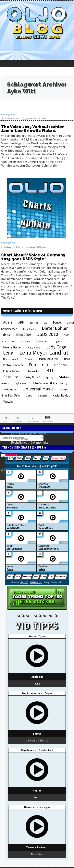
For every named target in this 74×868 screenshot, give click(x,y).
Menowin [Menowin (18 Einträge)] (29, 359)
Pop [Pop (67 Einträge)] (32, 365)
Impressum (20, 438)
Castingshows (8, 114)
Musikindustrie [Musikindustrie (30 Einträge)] (49, 359)
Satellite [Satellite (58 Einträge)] (11, 377)
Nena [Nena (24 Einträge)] (67, 359)
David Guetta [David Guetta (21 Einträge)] (29, 329)
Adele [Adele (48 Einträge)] (8, 322)
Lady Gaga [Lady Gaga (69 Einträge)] (56, 347)
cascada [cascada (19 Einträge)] (34, 323)
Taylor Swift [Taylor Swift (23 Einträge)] (21, 383)
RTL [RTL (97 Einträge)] (50, 370)
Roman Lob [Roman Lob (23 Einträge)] (34, 371)
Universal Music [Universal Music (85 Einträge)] (38, 389)
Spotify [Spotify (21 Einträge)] (50, 377)
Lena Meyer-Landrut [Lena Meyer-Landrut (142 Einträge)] (44, 352)
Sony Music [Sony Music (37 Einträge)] (32, 377)
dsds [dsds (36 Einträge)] (6, 335)
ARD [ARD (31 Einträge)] (21, 322)
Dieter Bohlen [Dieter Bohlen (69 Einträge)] (55, 328)
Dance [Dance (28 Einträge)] (57, 322)
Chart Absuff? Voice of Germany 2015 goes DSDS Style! (33, 257)
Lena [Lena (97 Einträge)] (8, 353)
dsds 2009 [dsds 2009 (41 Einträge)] (23, 335)
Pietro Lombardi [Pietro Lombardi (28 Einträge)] (13, 365)
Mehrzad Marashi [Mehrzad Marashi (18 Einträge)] (11, 359)
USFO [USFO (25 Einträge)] (29, 396)
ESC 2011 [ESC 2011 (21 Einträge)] (25, 341)
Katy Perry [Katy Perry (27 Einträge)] (34, 347)
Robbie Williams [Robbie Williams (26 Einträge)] (12, 371)
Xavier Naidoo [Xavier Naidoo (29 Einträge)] (62, 395)
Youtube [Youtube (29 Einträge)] (8, 402)
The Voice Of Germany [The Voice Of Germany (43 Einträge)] (50, 383)
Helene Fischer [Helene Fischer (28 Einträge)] (12, 347)
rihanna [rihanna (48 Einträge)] (60, 365)
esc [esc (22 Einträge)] (13, 341)
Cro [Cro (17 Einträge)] (46, 323)
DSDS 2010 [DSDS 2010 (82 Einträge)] (47, 334)
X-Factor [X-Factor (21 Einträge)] (43, 396)
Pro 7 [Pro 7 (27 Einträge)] (45, 365)
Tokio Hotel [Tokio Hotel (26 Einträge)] (10, 389)
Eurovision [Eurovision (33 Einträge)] (43, 341)
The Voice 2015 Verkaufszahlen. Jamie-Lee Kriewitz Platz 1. (33, 129)
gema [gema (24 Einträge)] (59, 341)
